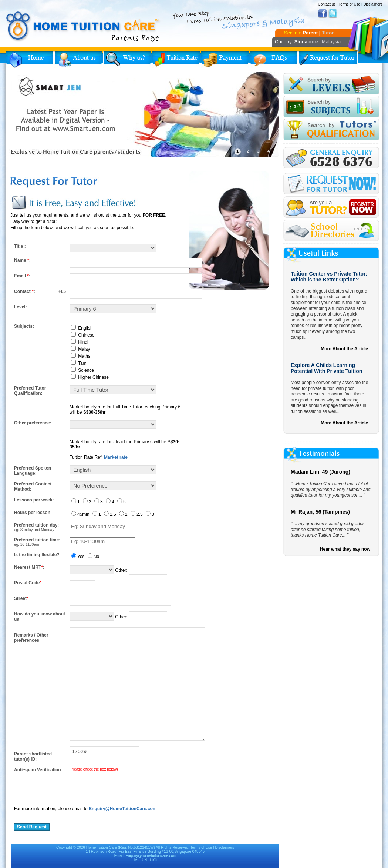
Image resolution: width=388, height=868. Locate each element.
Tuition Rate (176, 59)
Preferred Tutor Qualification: (30, 391)
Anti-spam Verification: (38, 770)
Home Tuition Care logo (83, 27)
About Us (78, 59)
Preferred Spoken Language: (33, 471)
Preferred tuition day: (36, 525)
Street (21, 598)
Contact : (25, 291)
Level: (21, 307)
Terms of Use (349, 4)
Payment (225, 59)
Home (30, 59)
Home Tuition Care (102, 847)
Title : (20, 246)
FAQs (274, 59)
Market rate (116, 457)
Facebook (323, 14)
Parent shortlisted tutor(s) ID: (33, 757)
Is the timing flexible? (37, 555)
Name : (22, 260)
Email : (22, 276)
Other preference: (33, 423)
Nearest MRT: (29, 567)
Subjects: (24, 326)
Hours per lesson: (33, 513)
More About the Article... (346, 349)
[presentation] (70, 787)
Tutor (328, 33)
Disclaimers (373, 4)
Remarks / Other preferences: (31, 638)
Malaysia (331, 42)
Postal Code (28, 583)
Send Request (32, 827)
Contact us (327, 4)
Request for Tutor (328, 59)
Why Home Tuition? (127, 59)
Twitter (333, 14)
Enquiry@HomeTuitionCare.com (123, 809)
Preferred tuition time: (37, 540)
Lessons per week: (34, 500)
